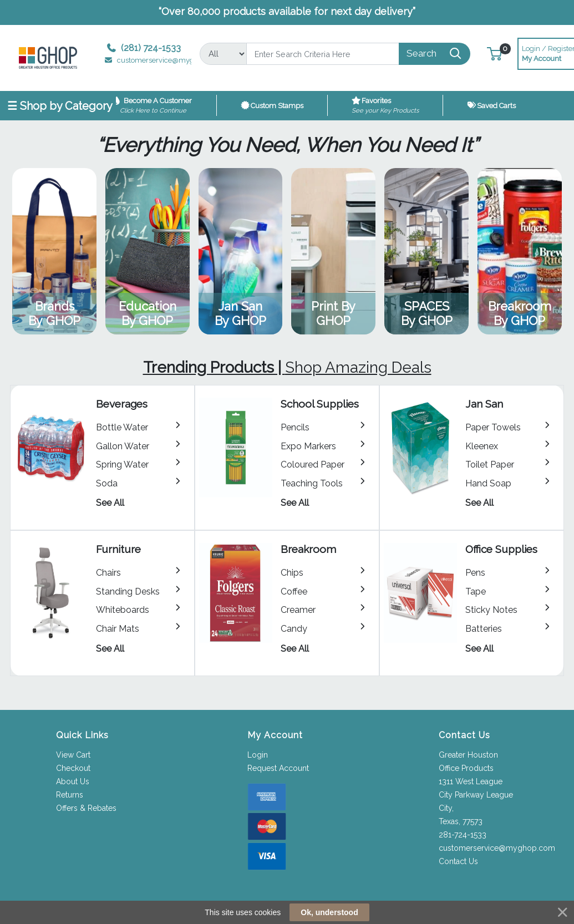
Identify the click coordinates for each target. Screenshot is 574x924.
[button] (494, 54)
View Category (54, 251)
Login (258, 755)
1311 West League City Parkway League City (476, 795)
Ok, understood (329, 912)
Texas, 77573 (461, 821)
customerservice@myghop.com (497, 848)
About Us (73, 781)
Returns (70, 795)
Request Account (278, 768)
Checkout (73, 768)
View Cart (73, 755)
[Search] (323, 54)
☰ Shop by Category (60, 106)
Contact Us (458, 861)
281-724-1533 (463, 835)
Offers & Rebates (86, 808)
